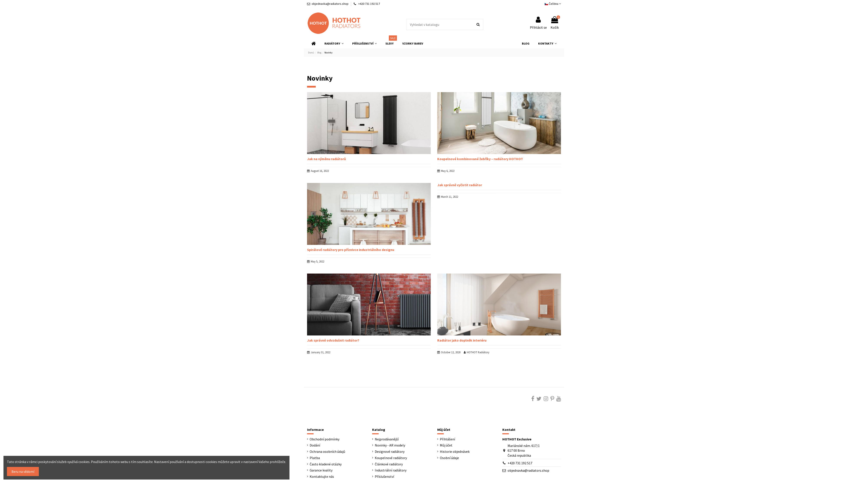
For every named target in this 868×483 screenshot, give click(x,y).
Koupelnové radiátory (391, 458)
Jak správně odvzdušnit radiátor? (333, 340)
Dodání (315, 445)
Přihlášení (447, 439)
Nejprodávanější (387, 439)
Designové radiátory (390, 451)
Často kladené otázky (326, 464)
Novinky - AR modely (390, 445)
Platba (315, 458)
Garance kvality (321, 470)
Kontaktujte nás (322, 476)
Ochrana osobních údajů (327, 451)
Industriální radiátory (391, 470)
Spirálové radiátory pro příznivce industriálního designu (351, 250)
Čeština (553, 4)
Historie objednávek (455, 451)
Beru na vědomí (23, 471)
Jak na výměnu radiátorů (326, 159)
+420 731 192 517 (520, 463)
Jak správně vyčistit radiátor (460, 185)
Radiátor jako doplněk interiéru (462, 340)
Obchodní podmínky (325, 439)
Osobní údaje (449, 458)
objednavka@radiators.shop (330, 4)
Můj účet (446, 445)
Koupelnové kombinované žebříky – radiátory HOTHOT (480, 159)
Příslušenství (384, 476)
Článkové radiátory (389, 464)
